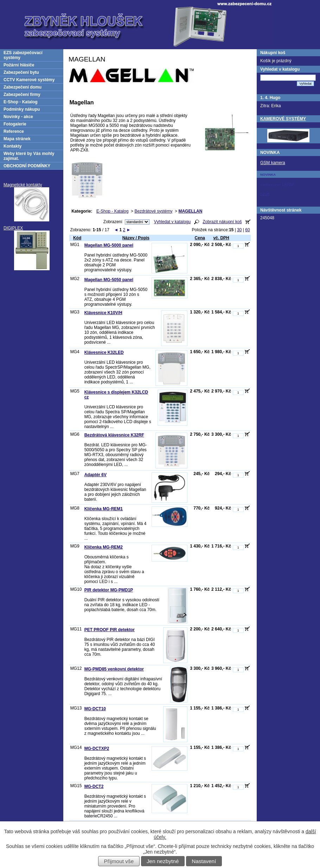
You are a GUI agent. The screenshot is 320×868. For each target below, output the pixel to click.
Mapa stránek (17, 139)
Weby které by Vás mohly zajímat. (29, 156)
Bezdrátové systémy (153, 211)
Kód (76, 238)
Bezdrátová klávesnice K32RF (114, 435)
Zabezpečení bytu (21, 72)
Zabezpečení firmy (22, 95)
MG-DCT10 (95, 709)
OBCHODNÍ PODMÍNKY (27, 166)
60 (247, 230)
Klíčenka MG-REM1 (104, 509)
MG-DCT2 (94, 786)
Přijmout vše (119, 861)
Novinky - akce (18, 117)
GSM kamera (273, 163)
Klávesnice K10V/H (103, 313)
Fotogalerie (15, 124)
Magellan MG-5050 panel (109, 280)
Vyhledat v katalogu (172, 222)
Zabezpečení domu (23, 87)
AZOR (265, 194)
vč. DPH (221, 238)
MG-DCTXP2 (97, 749)
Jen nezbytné (163, 861)
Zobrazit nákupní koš (222, 222)
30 (239, 230)
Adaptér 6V (95, 475)
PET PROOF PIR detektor (110, 630)
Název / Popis (136, 238)
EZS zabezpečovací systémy (23, 55)
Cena (200, 238)
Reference (14, 131)
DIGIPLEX (13, 228)
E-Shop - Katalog (112, 211)
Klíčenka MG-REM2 (104, 547)
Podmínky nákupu (22, 109)
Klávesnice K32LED (104, 352)
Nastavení (204, 861)
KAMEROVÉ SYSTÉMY (283, 119)
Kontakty (12, 146)
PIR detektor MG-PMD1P (109, 590)
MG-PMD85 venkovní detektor (114, 669)
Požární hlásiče (19, 65)
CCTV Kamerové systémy (29, 80)
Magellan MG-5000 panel (109, 245)
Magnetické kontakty (23, 185)
